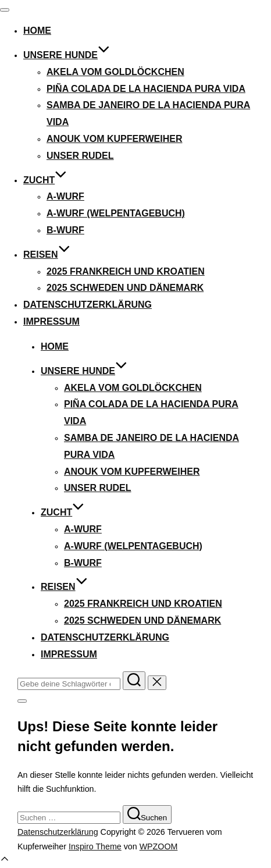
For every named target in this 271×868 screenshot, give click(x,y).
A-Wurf (65, 196)
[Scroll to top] (5, 861)
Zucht (45, 180)
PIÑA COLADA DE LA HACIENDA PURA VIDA (146, 89)
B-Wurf (65, 230)
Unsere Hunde (67, 55)
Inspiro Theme (95, 846)
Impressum (51, 321)
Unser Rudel (80, 156)
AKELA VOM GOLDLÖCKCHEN (115, 72)
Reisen (47, 255)
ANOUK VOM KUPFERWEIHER (115, 139)
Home (37, 31)
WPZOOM (159, 846)
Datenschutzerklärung (88, 305)
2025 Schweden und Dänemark (125, 288)
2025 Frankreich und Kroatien (126, 271)
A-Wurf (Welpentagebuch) (116, 213)
